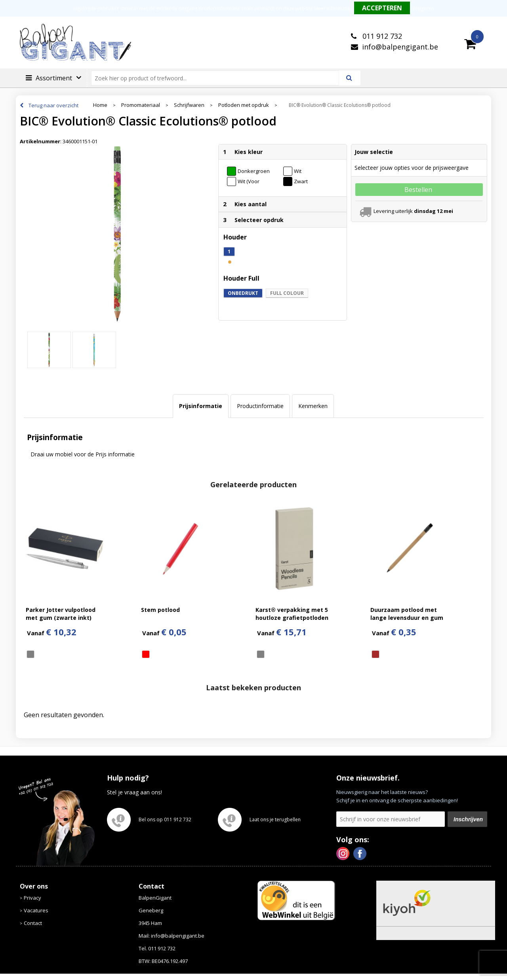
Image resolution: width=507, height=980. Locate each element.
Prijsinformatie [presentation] (201, 406)
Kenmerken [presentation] (313, 406)
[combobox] (218, 78)
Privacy (32, 898)
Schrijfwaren (189, 105)
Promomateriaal (141, 105)
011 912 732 (381, 36)
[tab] (201, 406)
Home (100, 105)
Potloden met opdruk (244, 105)
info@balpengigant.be (400, 47)
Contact (33, 923)
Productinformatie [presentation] (260, 406)
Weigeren (423, 9)
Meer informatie (332, 9)
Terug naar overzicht (53, 105)
